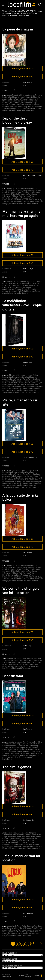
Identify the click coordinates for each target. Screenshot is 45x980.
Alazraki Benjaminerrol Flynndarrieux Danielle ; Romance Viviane (20, 100)
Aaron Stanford (34, 379)
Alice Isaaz (22, 662)
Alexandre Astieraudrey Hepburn (22, 107)
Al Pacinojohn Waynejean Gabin (22, 384)
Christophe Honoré (30, 457)
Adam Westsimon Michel (26, 192)
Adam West (13, 664)
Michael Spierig (28, 362)
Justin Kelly (27, 646)
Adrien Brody (12, 188)
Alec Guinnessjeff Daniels (30, 97)
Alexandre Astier (21, 379)
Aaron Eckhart (13, 95)
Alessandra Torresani (23, 105)
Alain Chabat (31, 283)
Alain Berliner (27, 82)
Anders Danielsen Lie (18, 287)
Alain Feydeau (24, 196)
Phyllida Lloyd (28, 269)
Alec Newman (15, 103)
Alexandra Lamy (8, 99)
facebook (41, 976)
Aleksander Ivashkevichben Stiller (26, 202)
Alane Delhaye (8, 293)
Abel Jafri (38, 659)
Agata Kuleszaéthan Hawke (19, 381)
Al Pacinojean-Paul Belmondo (28, 383)
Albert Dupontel (14, 97)
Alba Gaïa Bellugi (35, 200)
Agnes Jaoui (32, 282)
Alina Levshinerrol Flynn (26, 109)
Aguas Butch (29, 664)
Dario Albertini (28, 913)
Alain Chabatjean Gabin (31, 291)
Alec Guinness (8, 202)
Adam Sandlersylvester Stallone (17, 288)
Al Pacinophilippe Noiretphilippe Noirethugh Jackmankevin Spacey (20, 386)
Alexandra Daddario (33, 285)
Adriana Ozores (34, 289)
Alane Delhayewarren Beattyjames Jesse (18, 199)
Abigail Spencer (22, 744)
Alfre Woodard (18, 190)
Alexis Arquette (32, 204)
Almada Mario (11, 668)
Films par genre (9, 953)
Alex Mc (22, 753)
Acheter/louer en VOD (22, 69)
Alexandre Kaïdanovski (18, 204)
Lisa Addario (27, 729)
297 (32, 944)
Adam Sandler (8, 661)
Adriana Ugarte (24, 95)
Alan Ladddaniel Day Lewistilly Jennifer (22, 388)
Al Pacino (21, 188)
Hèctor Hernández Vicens (32, 176)
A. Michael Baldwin (14, 375)
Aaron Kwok (12, 659)
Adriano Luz (12, 282)
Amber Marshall (8, 757)
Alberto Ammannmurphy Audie (28, 751)
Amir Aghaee (20, 757)
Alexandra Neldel (28, 110)
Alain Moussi (37, 661)
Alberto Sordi (7, 190)
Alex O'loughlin (32, 753)
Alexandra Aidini (14, 666)
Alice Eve (6, 287)
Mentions (22, 976)
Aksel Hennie (13, 283)
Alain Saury (25, 198)
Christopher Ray (28, 820)
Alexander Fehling (35, 742)
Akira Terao (34, 381)
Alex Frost (21, 285)
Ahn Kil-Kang (13, 196)
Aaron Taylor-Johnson (25, 659)
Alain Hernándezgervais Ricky (18, 197)
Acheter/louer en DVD (22, 77)
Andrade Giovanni (9, 744)
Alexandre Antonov (28, 666)
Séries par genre (10, 959)
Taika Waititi (27, 553)
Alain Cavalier (11, 751)
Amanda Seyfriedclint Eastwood (27, 392)
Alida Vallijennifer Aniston (29, 755)
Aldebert (6, 753)
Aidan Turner (35, 95)
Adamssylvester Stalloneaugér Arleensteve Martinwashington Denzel (21, 747)
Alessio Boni (14, 753)
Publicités (37, 976)
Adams (18, 99)
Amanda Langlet (15, 110)
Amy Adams (31, 662)
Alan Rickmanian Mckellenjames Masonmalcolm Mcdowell (22, 389)
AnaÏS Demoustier (24, 668)
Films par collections (12, 966)
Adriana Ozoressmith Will (12, 291)
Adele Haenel (27, 375)
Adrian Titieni (18, 661)
